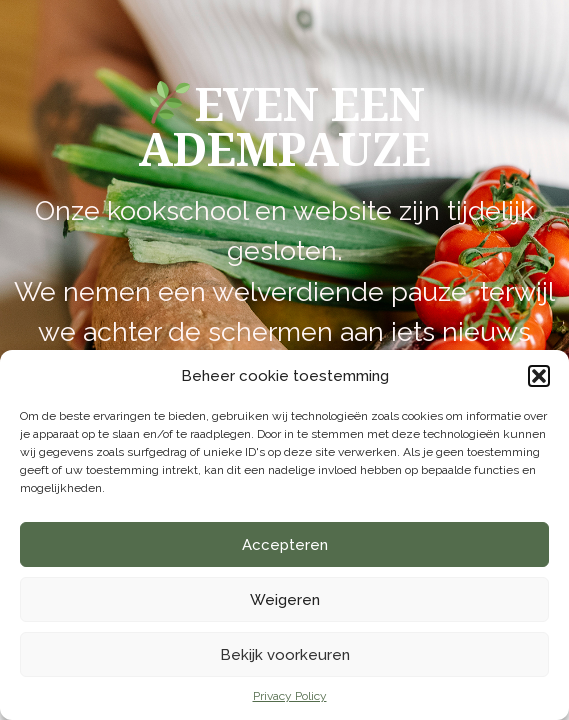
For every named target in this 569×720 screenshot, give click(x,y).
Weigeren (285, 600)
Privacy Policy (290, 696)
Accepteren (285, 545)
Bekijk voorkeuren (285, 655)
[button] (539, 376)
